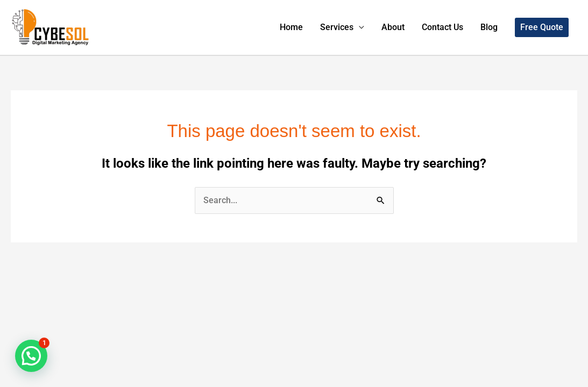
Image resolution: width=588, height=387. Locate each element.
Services (337, 27)
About (393, 27)
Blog (489, 27)
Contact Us (442, 27)
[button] (542, 27)
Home (291, 27)
